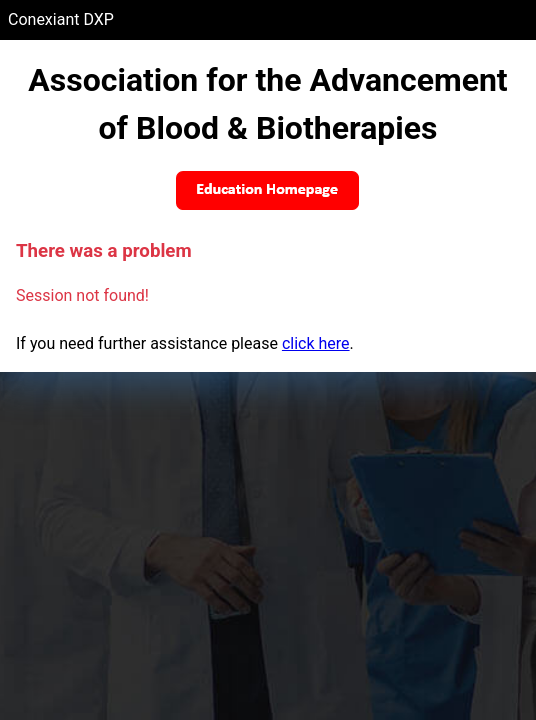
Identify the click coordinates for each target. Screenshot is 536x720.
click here (316, 343)
